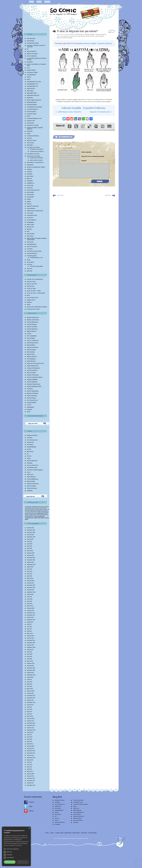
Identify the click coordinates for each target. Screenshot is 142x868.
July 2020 (29, 542)
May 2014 (29, 712)
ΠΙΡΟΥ (29, 116)
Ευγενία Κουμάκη (31, 350)
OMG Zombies (31, 234)
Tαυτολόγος (30, 389)
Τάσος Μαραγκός (31, 359)
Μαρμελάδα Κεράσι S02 (33, 95)
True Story (30, 264)
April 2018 (29, 604)
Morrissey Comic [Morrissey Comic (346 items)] (35, 509)
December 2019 (31, 558)
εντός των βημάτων (32, 56)
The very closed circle (32, 465)
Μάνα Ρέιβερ (30, 91)
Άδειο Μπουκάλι (31, 39)
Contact (47, 2)
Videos (29, 305)
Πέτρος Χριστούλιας (32, 396)
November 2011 (31, 781)
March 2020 (30, 551)
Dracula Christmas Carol (33, 190)
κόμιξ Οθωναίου (82, 36)
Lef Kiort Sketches (32, 220)
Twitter (31, 806)
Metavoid (29, 229)
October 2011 (30, 783)
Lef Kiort (29, 405)
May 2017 (29, 629)
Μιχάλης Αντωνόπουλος (33, 320)
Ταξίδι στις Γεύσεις (32, 140)
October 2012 (30, 755)
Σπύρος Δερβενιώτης (32, 329)
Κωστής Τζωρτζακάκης (33, 391)
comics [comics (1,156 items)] (47, 518)
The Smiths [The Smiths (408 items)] (28, 512)
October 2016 (30, 645)
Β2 (28, 49)
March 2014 (30, 716)
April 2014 (29, 714)
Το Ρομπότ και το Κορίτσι (33, 147)
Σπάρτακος (30, 131)
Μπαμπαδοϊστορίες (32, 102)
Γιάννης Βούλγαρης (32, 324)
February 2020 (31, 553)
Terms (62, 833)
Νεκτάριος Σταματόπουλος (34, 384)
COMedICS (30, 181)
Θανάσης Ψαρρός (31, 398)
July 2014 (29, 707)
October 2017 (30, 617)
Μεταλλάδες (30, 98)
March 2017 (30, 633)
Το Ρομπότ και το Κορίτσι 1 (37, 149)
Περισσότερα (18, 845)
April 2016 (29, 659)
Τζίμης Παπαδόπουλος (33, 366)
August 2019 (30, 567)
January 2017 (30, 638)
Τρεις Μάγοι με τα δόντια (33, 154)
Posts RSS (84, 833)
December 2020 (31, 530)
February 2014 (31, 719)
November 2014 (31, 698)
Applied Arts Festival (32, 435)
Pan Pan (29, 456)
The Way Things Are (32, 253)
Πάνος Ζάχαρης (31, 338)
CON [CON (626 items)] (46, 513)
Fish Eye (29, 204)
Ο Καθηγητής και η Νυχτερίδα (34, 107)
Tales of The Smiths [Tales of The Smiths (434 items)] (36, 512)
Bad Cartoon (30, 176)
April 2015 (29, 686)
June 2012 (30, 765)
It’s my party (30, 213)
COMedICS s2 (31, 183)
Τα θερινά (29, 138)
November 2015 (31, 670)
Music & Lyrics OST (32, 284)
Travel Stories (30, 262)
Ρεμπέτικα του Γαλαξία (33, 125)
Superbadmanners (32, 244)
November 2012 (31, 753)
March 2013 (30, 744)
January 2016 (30, 666)
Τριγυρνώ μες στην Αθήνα (33, 156)
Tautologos (30, 463)
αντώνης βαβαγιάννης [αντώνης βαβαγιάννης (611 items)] (38, 513)
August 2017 (30, 622)
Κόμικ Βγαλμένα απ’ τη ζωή (34, 82)
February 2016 (31, 663)
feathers (29, 202)
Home (32, 2)
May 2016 (29, 656)
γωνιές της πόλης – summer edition (36, 293)
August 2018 (30, 594)
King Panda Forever (32, 215)
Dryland (29, 199)
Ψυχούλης (29, 172)
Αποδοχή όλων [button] (10, 862)
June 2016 (30, 654)
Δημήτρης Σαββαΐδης (32, 380)
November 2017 (31, 615)
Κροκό (28, 79)
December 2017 (31, 613)
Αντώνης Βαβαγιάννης (33, 322)
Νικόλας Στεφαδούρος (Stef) (34, 386)
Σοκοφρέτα (30, 491)
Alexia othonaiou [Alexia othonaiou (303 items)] (35, 508)
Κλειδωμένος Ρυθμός (32, 72)
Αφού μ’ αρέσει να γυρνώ (36, 160)
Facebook (31, 802)
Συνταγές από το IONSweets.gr (35, 279)
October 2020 (30, 535)
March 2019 (30, 578)
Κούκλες (29, 77)
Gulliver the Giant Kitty (33, 206)
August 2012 (30, 760)
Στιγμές (29, 134)
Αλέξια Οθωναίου (31, 361)
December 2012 (31, 751)
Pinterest (31, 811)
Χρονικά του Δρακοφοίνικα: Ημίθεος (36, 167)
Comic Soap (30, 185)
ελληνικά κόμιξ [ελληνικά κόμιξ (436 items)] (45, 512)
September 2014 (31, 702)
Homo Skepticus (31, 208)
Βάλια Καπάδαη (31, 345)
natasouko (29, 409)
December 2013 (31, 723)
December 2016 (31, 640)
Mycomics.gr (30, 451)
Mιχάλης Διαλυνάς (31, 331)
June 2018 (30, 599)
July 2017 (29, 624)
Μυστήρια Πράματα (32, 105)
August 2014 (30, 705)
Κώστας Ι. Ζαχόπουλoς (33, 340)
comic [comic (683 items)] (38, 515)
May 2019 (29, 574)
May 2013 (29, 739)
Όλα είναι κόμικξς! (31, 112)
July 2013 (29, 735)
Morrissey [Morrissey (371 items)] (47, 509)
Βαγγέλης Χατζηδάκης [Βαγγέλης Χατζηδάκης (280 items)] (32, 507)
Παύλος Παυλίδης (31, 373)
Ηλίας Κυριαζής (31, 352)
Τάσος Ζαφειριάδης (32, 336)
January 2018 (30, 611)
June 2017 (30, 627)
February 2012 (31, 774)
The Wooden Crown (32, 468)
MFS (28, 231)
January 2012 (30, 776)
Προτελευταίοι (30, 123)
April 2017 (29, 631)
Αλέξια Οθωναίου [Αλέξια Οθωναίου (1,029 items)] (39, 518)
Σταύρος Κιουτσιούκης (33, 347)
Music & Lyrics (31, 286)
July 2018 (29, 597)
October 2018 (30, 590)
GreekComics (30, 442)
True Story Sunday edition (36, 266)
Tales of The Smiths (32, 247)
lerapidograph (30, 222)
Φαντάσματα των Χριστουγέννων (35, 162)
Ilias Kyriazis (30, 445)
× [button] (29, 828)
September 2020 (31, 537)
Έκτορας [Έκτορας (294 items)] (43, 507)
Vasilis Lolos (30, 474)
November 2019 (31, 560)
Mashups (29, 302)
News (28, 295)
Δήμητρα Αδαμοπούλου (33, 317)
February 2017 (31, 636)
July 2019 (29, 569)
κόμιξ (97, 36)
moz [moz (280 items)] (26, 507)
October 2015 (30, 673)
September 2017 (31, 620)
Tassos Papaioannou (32, 461)
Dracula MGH (30, 197)
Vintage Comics (31, 300)
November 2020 (31, 532)
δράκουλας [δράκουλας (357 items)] (42, 509)
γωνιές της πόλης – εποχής (34, 291)
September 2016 (31, 647)
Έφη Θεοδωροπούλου (33, 343)
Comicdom (30, 438)
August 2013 (30, 732)
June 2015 (30, 682)
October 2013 (30, 728)
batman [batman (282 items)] (39, 507)
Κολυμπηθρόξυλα (31, 75)
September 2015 (31, 675)
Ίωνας (28, 68)
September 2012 (31, 758)
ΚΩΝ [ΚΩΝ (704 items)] (44, 515)
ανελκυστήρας (30, 41)
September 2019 (31, 565)
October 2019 (30, 562)
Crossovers (30, 188)
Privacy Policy (76, 833)
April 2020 (29, 548)
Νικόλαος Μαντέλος (32, 357)
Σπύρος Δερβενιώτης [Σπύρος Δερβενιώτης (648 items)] (31, 515)
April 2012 (29, 769)
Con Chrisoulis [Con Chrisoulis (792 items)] (35, 516)
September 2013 (31, 730)
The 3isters (30, 249)
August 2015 (30, 677)
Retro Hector (30, 242)
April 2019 (29, 576)
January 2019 (30, 583)
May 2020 (29, 546)
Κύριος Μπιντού (31, 89)
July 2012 (29, 762)
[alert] (16, 846)
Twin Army (29, 269)
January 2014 (30, 721)
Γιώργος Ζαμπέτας (32, 51)
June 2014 (30, 709)
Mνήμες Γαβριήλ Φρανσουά (34, 100)
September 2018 (31, 592)
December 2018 (31, 585)
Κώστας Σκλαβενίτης (32, 382)
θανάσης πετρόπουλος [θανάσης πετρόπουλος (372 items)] (30, 511)
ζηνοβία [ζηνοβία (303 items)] (41, 508)
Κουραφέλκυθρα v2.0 (32, 86)
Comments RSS (92, 833)
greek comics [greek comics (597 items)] (29, 513)
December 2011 (31, 778)
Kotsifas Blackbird (31, 403)
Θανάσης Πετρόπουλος (33, 375)
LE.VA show (30, 218)
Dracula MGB (30, 192)
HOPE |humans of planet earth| (35, 211)
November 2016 (31, 643)
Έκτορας (29, 334)
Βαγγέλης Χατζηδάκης (32, 393)
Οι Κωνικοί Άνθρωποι (32, 109)
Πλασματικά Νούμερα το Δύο (34, 118)
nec (28, 454)
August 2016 (30, 650)
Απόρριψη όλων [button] (23, 862)
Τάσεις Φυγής (30, 143)
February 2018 (31, 608)
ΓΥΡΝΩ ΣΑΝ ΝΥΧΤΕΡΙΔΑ (36, 158)
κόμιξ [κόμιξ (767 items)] (29, 516)
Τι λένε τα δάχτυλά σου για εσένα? (77, 31)
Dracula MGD (30, 195)
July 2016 (29, 652)
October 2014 (30, 700)
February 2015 (31, 691)
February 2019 (31, 581)
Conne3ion (85, 838)
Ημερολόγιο (30, 62)
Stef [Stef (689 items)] (42, 515)
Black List (29, 179)
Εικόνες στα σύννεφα (32, 54)
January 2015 (30, 693)
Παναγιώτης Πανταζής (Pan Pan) (35, 363)
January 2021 (30, 528)
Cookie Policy (68, 833)
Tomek (29, 260)
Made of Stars (30, 225)
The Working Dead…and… (37, 258)
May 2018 (29, 601)
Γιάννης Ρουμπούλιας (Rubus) (35, 377)
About (39, 2)
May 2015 (29, 684)
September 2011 (31, 785)
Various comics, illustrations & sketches (37, 307)
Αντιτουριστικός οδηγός (33, 43)
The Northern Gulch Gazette (34, 251)
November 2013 (31, 725)
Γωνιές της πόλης (31, 288)
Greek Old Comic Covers (33, 309)
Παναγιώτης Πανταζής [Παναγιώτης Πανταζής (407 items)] (42, 511)
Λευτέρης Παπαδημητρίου (33, 368)
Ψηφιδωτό (29, 169)
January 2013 (30, 748)
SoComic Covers (31, 282)
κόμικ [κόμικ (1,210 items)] (27, 519)
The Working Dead (32, 256)
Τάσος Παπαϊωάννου (32, 370)
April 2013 (29, 742)
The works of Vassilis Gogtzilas (35, 470)
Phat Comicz (30, 236)
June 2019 (30, 571)
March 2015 (30, 689)
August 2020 (30, 539)
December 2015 (31, 668)
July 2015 (29, 679)
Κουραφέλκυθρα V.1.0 (32, 84)
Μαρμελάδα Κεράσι (32, 93)
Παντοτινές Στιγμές (32, 114)
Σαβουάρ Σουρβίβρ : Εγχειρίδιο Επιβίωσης (95, 34)
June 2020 (30, 544)
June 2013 (30, 737)
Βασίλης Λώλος (31, 354)
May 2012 (29, 767)
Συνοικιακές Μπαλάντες (33, 136)
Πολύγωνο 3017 (31, 121)
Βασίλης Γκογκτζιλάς (32, 327)
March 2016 (30, 661)
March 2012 (30, 771)
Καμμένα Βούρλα (31, 70)
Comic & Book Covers (32, 298)
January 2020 (30, 555)
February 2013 (31, 746)
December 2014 (31, 696)
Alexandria (30, 174)
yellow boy (30, 271)
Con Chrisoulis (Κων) (32, 400)
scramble (79, 838)
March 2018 (30, 606)
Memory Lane (30, 227)
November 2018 (31, 588)
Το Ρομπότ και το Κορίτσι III (37, 151)
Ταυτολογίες (30, 145)
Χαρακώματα (30, 165)
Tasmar (29, 458)
